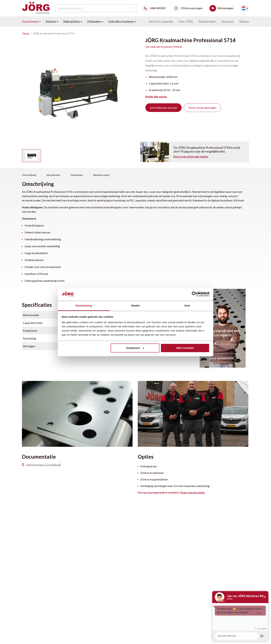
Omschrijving (29, 175)
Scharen (52, 22)
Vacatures (228, 22)
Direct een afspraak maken (191, 157)
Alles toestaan (185, 348)
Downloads (77, 175)
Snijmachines (73, 22)
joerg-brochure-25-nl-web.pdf (41, 465)
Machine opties (101, 175)
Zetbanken (95, 22)
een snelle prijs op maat (163, 108)
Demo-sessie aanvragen (202, 108)
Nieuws (244, 22)
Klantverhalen (207, 22)
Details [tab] (135, 306)
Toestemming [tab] (84, 306)
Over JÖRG (186, 22)
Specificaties (53, 175)
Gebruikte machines (122, 22)
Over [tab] (187, 306)
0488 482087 (155, 8)
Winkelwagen (222, 8)
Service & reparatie (161, 22)
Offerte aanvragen (189, 8)
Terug (25, 34)
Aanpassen (135, 348)
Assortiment (31, 22)
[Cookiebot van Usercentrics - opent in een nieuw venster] (194, 294)
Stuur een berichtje (221, 358)
